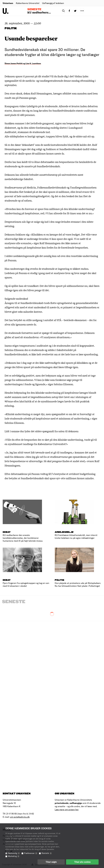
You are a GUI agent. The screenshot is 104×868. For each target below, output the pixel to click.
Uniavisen (8, 3)
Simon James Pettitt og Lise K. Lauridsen (23, 63)
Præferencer (31, 853)
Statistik (47, 853)
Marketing (14, 856)
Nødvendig (14, 853)
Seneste (34, 9)
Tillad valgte (51, 862)
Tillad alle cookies (82, 862)
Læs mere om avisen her (67, 810)
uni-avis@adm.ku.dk (20, 817)
